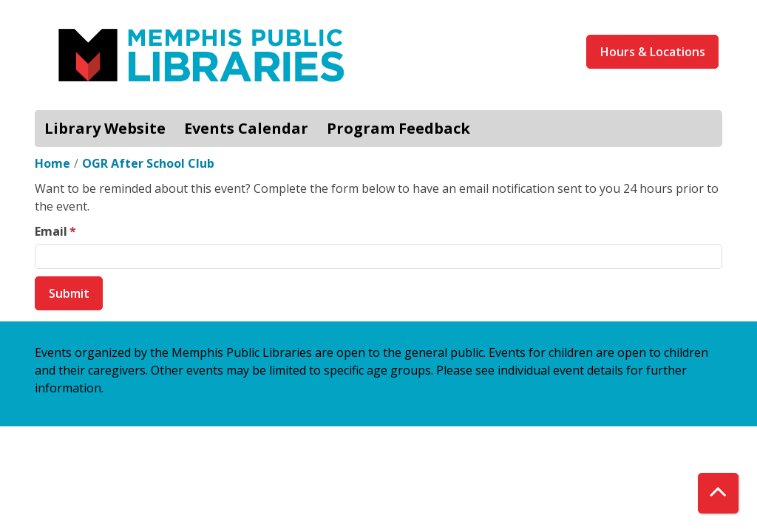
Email (51, 231)
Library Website (105, 128)
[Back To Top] (718, 493)
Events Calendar (246, 128)
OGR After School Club (148, 163)
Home (52, 163)
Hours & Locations (653, 52)
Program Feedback (398, 128)
